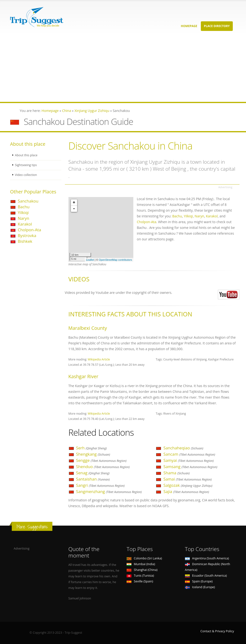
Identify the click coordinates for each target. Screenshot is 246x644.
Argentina (207, 558)
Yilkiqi (23, 212)
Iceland (200, 587)
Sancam (189, 454)
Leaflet (90, 260)
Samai (188, 479)
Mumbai (141, 564)
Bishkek (25, 241)
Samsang (190, 467)
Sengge (101, 460)
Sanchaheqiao (183, 448)
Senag (93, 473)
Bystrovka (27, 235)
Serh (92, 448)
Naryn (24, 218)
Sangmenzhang (109, 491)
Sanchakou (28, 201)
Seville (140, 581)
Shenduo (103, 467)
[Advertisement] (123, 68)
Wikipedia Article (99, 359)
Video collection (26, 175)
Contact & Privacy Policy (217, 631)
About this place (26, 155)
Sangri (100, 485)
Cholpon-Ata (29, 230)
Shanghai (142, 570)
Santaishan (93, 479)
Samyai (188, 460)
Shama (176, 473)
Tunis (140, 576)
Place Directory (217, 26)
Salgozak (188, 485)
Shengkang (93, 454)
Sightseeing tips (26, 165)
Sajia (186, 491)
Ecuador (206, 576)
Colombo (144, 558)
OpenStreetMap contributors (115, 260)
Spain (199, 581)
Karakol (25, 224)
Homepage (189, 26)
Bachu (24, 207)
